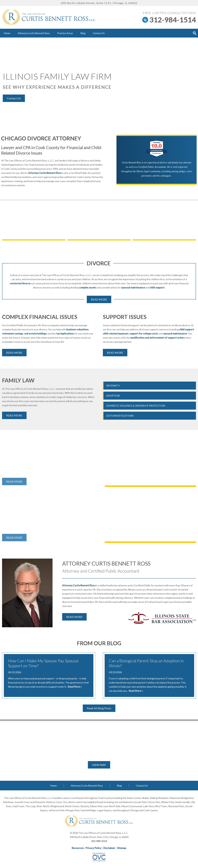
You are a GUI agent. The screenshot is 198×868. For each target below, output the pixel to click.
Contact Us (99, 33)
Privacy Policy (94, 848)
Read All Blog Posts (99, 708)
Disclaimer (109, 848)
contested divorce (20, 283)
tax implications (65, 333)
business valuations (77, 329)
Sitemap (122, 848)
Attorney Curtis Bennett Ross (34, 33)
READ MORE (99, 299)
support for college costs (144, 333)
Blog (83, 33)
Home (7, 33)
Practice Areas (65, 33)
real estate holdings (35, 333)
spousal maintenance (133, 287)
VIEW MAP (99, 765)
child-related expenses (116, 333)
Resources (78, 848)
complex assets (88, 287)
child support (157, 287)
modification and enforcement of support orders (158, 338)
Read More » (75, 687)
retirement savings (13, 333)
